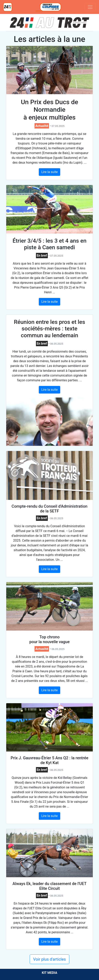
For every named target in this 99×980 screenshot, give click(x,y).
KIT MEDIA (49, 973)
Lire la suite (49, 172)
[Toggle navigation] (90, 7)
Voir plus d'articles (49, 959)
